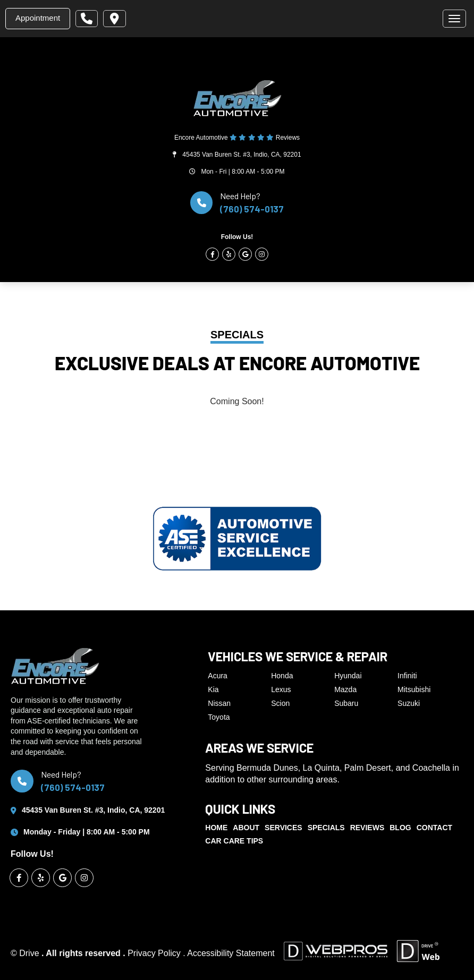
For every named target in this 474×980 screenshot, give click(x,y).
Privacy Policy (155, 953)
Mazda (345, 689)
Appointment (38, 18)
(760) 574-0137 (252, 209)
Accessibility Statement (231, 953)
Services (283, 828)
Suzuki (409, 703)
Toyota (219, 717)
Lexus (281, 689)
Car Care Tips (234, 841)
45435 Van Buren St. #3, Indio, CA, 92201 (242, 155)
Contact (434, 828)
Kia (213, 689)
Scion (280, 703)
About (246, 828)
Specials (326, 828)
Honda (282, 676)
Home (216, 828)
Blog (400, 828)
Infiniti (407, 676)
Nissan (219, 703)
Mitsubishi (414, 689)
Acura (218, 676)
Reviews (367, 828)
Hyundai (348, 676)
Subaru (346, 703)
